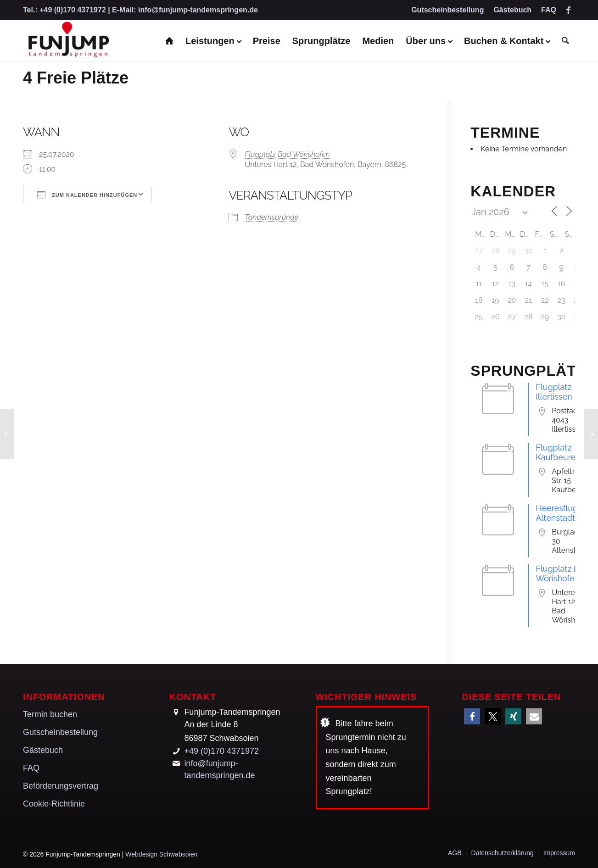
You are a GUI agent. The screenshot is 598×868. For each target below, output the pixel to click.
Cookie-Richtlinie (54, 804)
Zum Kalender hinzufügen (87, 195)
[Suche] (565, 41)
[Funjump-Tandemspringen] (68, 41)
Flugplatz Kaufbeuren (558, 452)
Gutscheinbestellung (447, 10)
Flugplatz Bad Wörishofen (287, 154)
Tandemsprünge (271, 217)
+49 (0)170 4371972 (73, 10)
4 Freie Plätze (76, 78)
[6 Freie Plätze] (591, 434)
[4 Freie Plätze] (7, 434)
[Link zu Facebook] (568, 10)
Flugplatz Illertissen (554, 392)
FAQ (549, 10)
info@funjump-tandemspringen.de (198, 10)
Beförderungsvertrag (61, 786)
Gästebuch (512, 10)
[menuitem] (448, 10)
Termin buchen (50, 714)
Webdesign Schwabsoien (161, 854)
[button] (472, 716)
